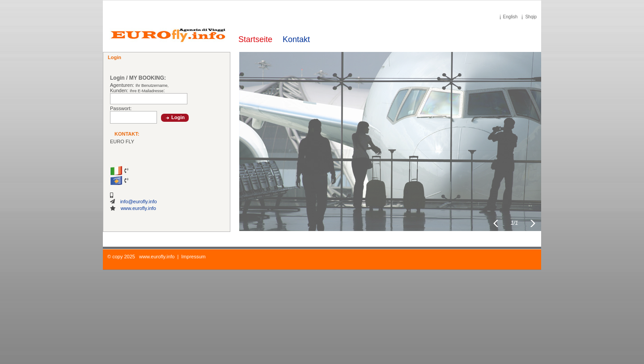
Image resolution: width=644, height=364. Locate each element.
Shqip (531, 17)
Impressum (193, 257)
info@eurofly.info (139, 201)
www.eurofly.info (138, 208)
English (511, 17)
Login (178, 117)
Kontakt (296, 39)
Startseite (255, 39)
